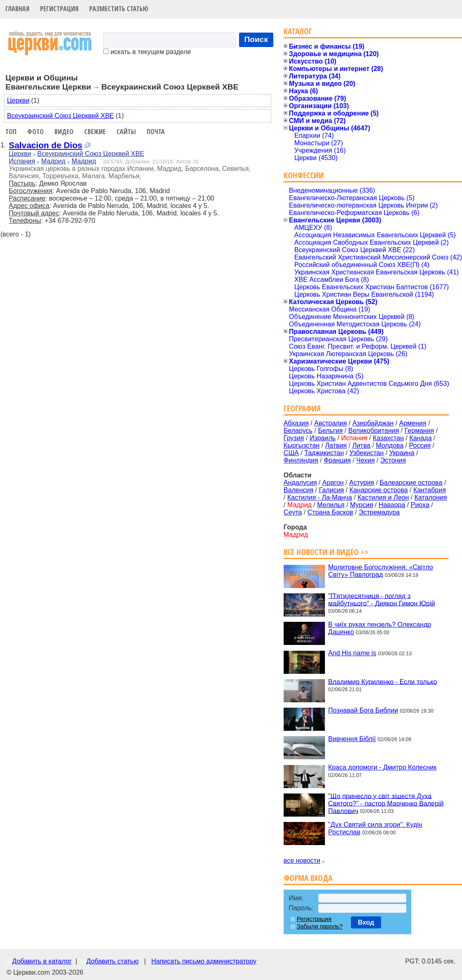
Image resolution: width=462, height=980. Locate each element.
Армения (413, 423)
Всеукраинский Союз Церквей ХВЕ (60, 116)
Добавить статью (113, 961)
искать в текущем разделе (147, 52)
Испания (22, 161)
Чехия (366, 460)
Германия (419, 431)
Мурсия (362, 505)
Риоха (420, 505)
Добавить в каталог (42, 961)
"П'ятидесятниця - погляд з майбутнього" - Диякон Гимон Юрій (382, 599)
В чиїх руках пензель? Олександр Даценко (380, 628)
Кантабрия (430, 490)
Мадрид (53, 161)
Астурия (362, 483)
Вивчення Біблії (352, 739)
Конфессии (304, 175)
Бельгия (330, 431)
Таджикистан (324, 453)
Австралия (331, 423)
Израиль (323, 438)
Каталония (431, 497)
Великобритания (374, 431)
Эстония (393, 460)
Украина (402, 453)
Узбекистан (366, 453)
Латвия (336, 445)
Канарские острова (378, 490)
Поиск (256, 39)
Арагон (333, 483)
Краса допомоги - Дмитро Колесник (382, 767)
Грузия (294, 438)
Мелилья (331, 505)
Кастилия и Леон (383, 497)
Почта (156, 132)
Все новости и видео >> (326, 552)
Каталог (298, 31)
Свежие (95, 132)
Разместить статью (119, 9)
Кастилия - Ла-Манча (320, 497)
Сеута (293, 512)
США (291, 453)
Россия (420, 445)
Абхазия (296, 423)
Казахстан (388, 438)
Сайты (126, 132)
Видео (64, 132)
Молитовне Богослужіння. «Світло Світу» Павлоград (381, 571)
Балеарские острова (411, 483)
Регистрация (59, 9)
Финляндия (301, 460)
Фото (36, 132)
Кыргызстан (302, 445)
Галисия (331, 490)
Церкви (18, 100)
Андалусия (300, 483)
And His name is (352, 653)
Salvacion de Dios (45, 145)
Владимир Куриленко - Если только (383, 681)
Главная (17, 9)
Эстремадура (379, 512)
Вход (366, 922)
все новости (302, 861)
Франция (337, 460)
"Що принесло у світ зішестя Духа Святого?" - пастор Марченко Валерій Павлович (386, 803)
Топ (11, 132)
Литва (361, 445)
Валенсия (299, 490)
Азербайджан (373, 423)
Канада (420, 438)
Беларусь (298, 431)
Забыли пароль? (320, 926)
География (302, 408)
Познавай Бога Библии (363, 710)
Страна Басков (331, 512)
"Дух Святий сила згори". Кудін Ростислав (375, 828)
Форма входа (308, 878)
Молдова (390, 445)
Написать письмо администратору (204, 961)
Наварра (392, 505)
